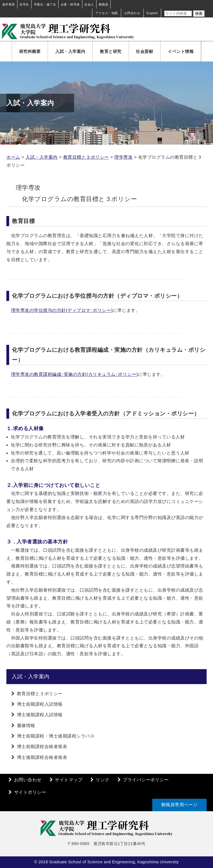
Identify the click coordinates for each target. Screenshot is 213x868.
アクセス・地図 (107, 13)
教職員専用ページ (179, 805)
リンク (103, 780)
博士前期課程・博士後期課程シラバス (56, 736)
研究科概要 (30, 51)
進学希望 (9, 4)
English (152, 13)
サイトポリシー (30, 792)
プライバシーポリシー (146, 780)
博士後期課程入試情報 (40, 715)
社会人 (89, 4)
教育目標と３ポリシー (86, 157)
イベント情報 (181, 51)
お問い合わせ (28, 780)
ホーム (13, 157)
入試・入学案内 (70, 51)
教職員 (104, 4)
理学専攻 (123, 157)
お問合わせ (132, 13)
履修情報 (26, 726)
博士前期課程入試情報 (40, 704)
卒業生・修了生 (45, 4)
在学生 (24, 4)
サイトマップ (69, 780)
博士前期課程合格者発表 (42, 747)
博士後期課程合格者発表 (42, 757)
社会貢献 (144, 51)
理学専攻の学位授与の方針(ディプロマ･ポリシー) (62, 310)
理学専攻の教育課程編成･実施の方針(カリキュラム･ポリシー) (75, 374)
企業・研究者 (70, 4)
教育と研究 (111, 51)
